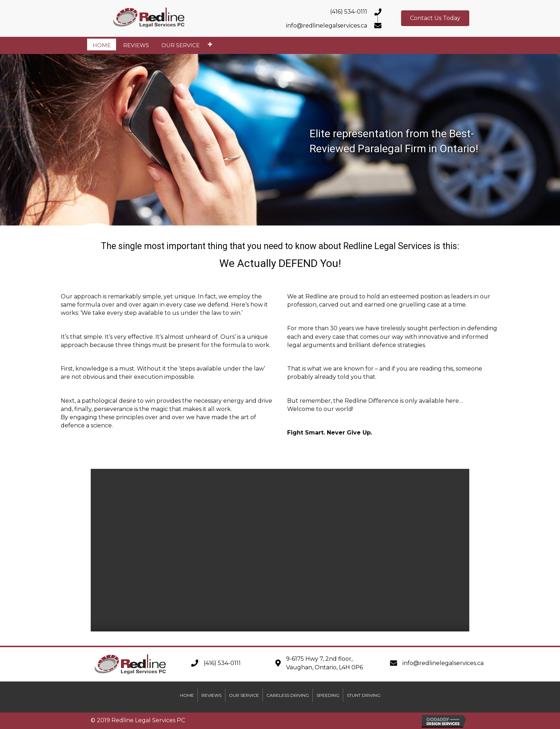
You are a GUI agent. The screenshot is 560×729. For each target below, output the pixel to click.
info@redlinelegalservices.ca (443, 663)
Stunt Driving (364, 695)
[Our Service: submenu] (210, 44)
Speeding (328, 695)
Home (187, 695)
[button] (435, 18)
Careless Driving (288, 695)
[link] (102, 44)
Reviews (211, 695)
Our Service (244, 695)
